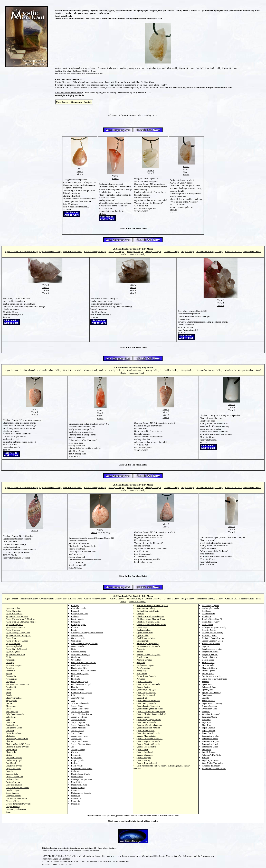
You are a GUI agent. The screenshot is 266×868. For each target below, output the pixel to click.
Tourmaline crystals (211, 736)
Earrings (75, 605)
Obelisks (140, 614)
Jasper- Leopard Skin (81, 725)
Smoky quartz (208, 673)
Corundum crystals (14, 766)
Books (9, 709)
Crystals (87, 102)
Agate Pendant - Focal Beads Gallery (21, 252)
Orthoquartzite (143, 641)
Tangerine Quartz (210, 717)
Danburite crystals (14, 785)
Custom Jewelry (13, 782)
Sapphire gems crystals (212, 649)
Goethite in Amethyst (81, 654)
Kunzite (75, 752)
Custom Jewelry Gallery (95, 252)
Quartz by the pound (146, 695)
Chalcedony (11, 736)
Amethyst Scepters (14, 665)
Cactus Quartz (12, 725)
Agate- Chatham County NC (18, 635)
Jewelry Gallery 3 (153, 252)
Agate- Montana (13, 630)
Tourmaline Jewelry (211, 744)
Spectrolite (207, 684)
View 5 (186, 175)
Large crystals (77, 760)
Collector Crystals (14, 758)
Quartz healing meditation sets (150, 709)
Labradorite (76, 755)
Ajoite (9, 657)
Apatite (9, 673)
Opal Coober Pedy (145, 633)
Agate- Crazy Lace (14, 614)
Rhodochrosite (208, 614)
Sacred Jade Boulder (211, 643)
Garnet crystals (78, 638)
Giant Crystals (78, 646)
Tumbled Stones (209, 752)
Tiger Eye (206, 722)
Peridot (140, 652)
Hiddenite (76, 679)
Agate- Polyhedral (14, 646)
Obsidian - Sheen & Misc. (148, 622)
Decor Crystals (12, 793)
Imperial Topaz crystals (82, 692)
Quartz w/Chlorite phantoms (149, 725)
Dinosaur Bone (12, 801)
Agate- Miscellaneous (15, 654)
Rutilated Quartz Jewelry (213, 638)
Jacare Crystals (78, 698)
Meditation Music (79, 785)
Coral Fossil (11, 763)
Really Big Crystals (211, 605)
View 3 (80, 171)
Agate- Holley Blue (14, 624)
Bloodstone (11, 706)
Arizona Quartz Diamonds (17, 684)
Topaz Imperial (209, 730)
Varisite (205, 758)
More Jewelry (63, 102)
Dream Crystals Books (16, 809)
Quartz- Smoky (143, 760)
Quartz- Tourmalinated (147, 763)
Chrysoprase (11, 749)
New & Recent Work (72, 252)
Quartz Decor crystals (146, 722)
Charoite (10, 741)
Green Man (76, 660)
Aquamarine (11, 679)
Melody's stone (78, 787)
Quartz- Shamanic (145, 755)
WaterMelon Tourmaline (213, 763)
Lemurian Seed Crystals (82, 768)
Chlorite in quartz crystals (17, 747)
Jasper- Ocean (77, 730)
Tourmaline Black (210, 739)
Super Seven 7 (208, 701)
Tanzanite (206, 720)
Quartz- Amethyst (144, 682)
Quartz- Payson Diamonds (148, 741)
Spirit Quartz (208, 690)
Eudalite (75, 616)
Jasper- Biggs (77, 706)
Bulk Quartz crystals (15, 714)
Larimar (75, 763)
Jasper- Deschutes (79, 717)
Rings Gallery (188, 252)
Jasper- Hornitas (78, 720)
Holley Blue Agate (79, 682)
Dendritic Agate (13, 790)
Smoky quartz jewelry (212, 676)
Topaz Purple (208, 733)
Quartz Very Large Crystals (149, 720)
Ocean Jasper (142, 627)
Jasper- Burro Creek (80, 711)
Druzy (9, 812)
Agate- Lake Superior (15, 627)
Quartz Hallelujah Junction (148, 728)
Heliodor (75, 676)
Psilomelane (142, 673)
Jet (72, 747)
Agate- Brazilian (13, 608)
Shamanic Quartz (210, 668)
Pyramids (141, 679)
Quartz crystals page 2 (146, 692)
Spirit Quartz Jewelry (211, 692)
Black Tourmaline (14, 698)
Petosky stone (143, 657)
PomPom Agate (143, 668)
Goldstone (76, 657)
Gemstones (77, 102)
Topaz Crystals (209, 728)
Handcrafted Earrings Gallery (210, 252)
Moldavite (76, 796)
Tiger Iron (207, 725)
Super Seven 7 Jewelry (212, 703)
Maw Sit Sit (77, 782)
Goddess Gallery (171, 252)
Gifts (73, 649)
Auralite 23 (11, 687)
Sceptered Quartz (210, 657)
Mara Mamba (77, 777)
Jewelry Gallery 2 (135, 252)
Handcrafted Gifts (79, 668)
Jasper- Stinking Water (81, 744)
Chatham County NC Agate (18, 744)
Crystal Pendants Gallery (50, 252)
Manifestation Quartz (81, 774)
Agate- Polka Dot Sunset (17, 641)
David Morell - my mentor (17, 787)
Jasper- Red (76, 739)
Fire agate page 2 (79, 624)
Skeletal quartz (209, 671)
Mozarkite (76, 804)
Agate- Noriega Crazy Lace (18, 633)
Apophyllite (11, 676)
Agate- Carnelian (13, 611)
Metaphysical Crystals (81, 793)
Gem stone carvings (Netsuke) (85, 643)
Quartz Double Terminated (148, 701)
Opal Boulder (142, 635)
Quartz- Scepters (144, 758)
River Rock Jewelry (211, 622)
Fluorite (75, 627)
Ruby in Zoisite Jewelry (213, 633)
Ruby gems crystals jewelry (214, 627)
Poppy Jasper (142, 671)
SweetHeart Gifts (210, 709)
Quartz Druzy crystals (146, 703)
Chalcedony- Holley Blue (17, 739)
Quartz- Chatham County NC (150, 739)
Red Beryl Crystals (210, 608)
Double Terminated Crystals (18, 804)
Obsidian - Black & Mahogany (150, 616)
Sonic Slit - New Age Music (214, 679)
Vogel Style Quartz (210, 760)
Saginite (206, 646)
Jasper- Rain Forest (80, 736)
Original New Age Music (148, 611)
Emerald (75, 611)
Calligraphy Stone (14, 728)
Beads (8, 692)
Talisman (206, 711)
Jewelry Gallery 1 (116, 252)
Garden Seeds (77, 635)
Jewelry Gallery (78, 749)
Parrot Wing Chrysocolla (148, 643)
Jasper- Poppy (77, 733)
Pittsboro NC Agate (145, 665)
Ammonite (11, 671)
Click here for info (145, 766)
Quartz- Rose (142, 749)
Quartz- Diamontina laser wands (151, 711)
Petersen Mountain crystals (149, 654)
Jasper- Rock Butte (80, 741)
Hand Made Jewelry (80, 665)
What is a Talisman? (211, 714)
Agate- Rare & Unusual (16, 649)
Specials (206, 682)
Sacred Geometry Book (212, 641)
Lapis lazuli (76, 758)
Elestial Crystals (78, 608)
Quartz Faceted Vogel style (148, 706)
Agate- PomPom (13, 643)
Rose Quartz (208, 624)
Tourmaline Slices (210, 747)
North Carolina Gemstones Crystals (152, 605)
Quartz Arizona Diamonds (148, 684)
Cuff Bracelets (12, 779)
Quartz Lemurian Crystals (148, 733)
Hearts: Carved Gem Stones (84, 671)
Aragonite (10, 682)
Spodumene (207, 695)
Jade (73, 701)
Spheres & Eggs (209, 687)
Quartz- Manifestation (146, 736)
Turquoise (206, 749)
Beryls (9, 695)
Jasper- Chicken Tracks (82, 714)
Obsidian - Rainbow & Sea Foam (151, 624)
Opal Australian (144, 630)
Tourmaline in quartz (211, 741)
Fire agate (76, 622)
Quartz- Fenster (143, 717)
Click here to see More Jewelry (69, 93)
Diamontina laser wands (16, 798)
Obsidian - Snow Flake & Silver (151, 619)
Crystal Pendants (13, 768)
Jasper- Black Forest (80, 709)
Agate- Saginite (13, 652)
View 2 (80, 169)
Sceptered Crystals (210, 652)
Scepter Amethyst (210, 654)
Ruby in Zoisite (209, 630)
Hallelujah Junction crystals (83, 663)
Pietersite (141, 663)
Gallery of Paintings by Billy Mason (87, 633)
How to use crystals (80, 673)
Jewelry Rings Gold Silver (214, 619)
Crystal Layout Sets (15, 777)
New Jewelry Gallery (146, 608)
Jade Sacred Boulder (80, 703)
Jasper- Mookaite (79, 728)
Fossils (74, 630)
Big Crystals (11, 701)
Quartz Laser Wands (146, 730)
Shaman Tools (208, 663)
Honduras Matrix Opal (81, 684)
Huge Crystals (78, 690)
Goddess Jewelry (79, 652)
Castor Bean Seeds (14, 733)
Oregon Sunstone (210, 706)
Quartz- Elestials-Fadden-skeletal (151, 714)
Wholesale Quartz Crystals (214, 768)
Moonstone (76, 798)
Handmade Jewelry (137, 254)
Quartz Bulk (142, 698)
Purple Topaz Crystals (146, 676)
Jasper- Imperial (78, 722)
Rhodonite (207, 616)
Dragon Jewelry (13, 806)
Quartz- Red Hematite (146, 747)
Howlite (75, 687)
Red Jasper (207, 611)
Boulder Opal (12, 711)
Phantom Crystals (144, 660)
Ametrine (10, 668)
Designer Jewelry (13, 796)
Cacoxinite (11, 722)
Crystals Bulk (12, 774)
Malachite (76, 771)
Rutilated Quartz (209, 635)
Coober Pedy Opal (14, 760)
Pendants (141, 649)
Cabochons (11, 717)
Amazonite (11, 660)
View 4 (80, 174)
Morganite (76, 801)
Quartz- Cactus (143, 687)
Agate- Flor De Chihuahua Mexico (21, 622)
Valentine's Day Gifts (211, 755)
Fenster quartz (78, 619)
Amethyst (10, 663)
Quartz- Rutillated (145, 752)
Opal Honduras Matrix (147, 638)
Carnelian (10, 730)
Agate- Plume (12, 638)
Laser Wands (77, 766)
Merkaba (75, 790)
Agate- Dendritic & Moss (17, 616)
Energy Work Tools (80, 614)
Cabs (8, 720)
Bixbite (9, 703)
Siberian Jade (208, 665)
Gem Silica (76, 641)
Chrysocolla (11, 752)
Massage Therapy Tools (82, 779)
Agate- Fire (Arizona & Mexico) (20, 619)
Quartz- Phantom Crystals (148, 744)
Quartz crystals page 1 (146, 690)
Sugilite (205, 698)
